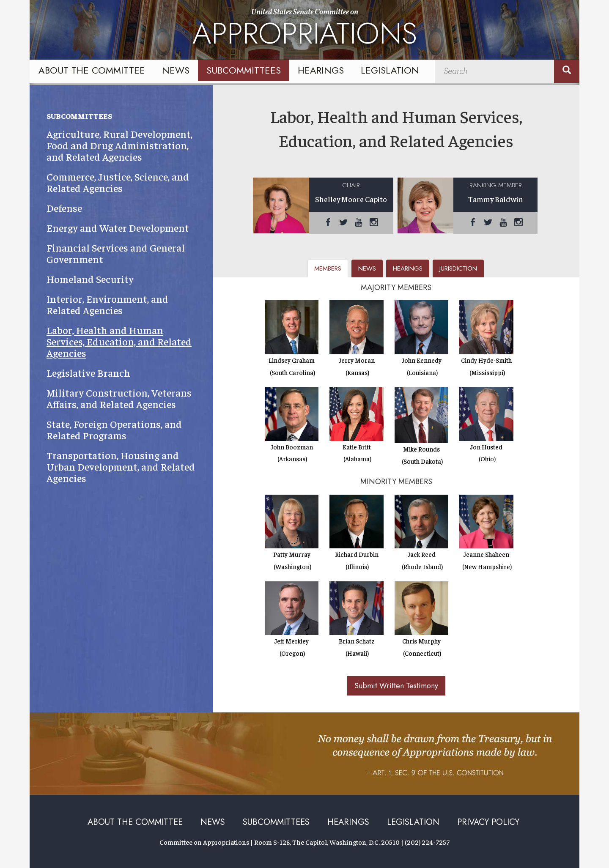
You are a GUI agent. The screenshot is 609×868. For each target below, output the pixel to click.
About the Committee (92, 70)
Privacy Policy (488, 822)
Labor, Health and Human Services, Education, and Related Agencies (119, 341)
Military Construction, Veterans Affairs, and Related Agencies (119, 398)
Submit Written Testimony (396, 686)
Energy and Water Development (118, 228)
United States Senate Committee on (305, 31)
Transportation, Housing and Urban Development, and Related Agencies (121, 467)
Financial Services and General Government (116, 253)
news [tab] (367, 268)
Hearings (321, 70)
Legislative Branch (88, 373)
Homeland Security (90, 279)
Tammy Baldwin (496, 199)
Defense (64, 208)
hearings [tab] (408, 268)
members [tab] (328, 268)
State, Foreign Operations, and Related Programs (114, 430)
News (176, 70)
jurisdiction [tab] (458, 268)
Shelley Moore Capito (351, 199)
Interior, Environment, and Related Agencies (107, 304)
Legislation (390, 70)
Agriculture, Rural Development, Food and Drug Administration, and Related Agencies (119, 145)
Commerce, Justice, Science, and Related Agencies (118, 182)
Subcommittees (244, 70)
